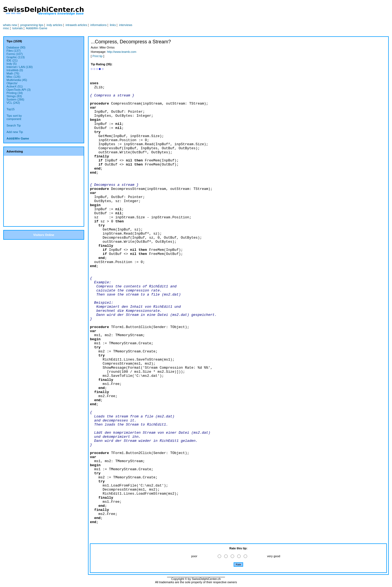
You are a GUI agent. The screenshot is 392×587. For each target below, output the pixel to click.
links (113, 25)
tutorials (18, 28)
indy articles (54, 25)
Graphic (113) (16, 57)
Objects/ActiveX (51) (15, 85)
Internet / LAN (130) (20, 67)
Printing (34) (15, 93)
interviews (126, 25)
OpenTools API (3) (19, 90)
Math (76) (13, 73)
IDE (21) (12, 60)
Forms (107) (15, 54)
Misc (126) (13, 77)
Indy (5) (12, 64)
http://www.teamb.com (122, 52)
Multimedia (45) (17, 80)
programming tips (32, 25)
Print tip (97, 56)
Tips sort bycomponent (14, 117)
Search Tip (14, 125)
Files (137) (14, 51)
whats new (10, 25)
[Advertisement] (194, 11)
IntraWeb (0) (15, 70)
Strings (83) (14, 96)
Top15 (11, 109)
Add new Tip (15, 132)
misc (6, 28)
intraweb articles (76, 25)
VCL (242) (13, 103)
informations (99, 25)
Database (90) (16, 47)
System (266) (15, 99)
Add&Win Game (37, 28)
